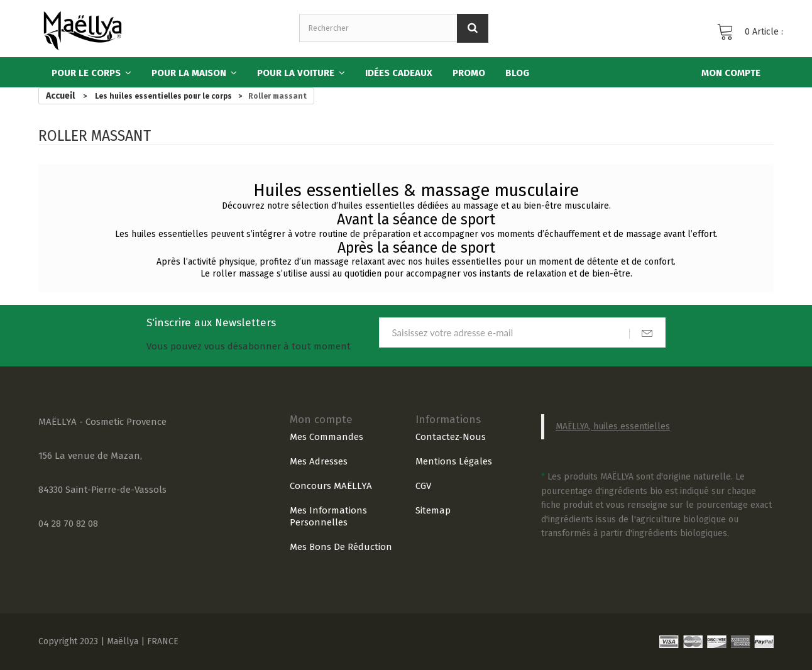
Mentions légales (454, 461)
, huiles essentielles (629, 426)
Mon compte (321, 420)
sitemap (433, 510)
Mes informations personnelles (328, 516)
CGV (423, 486)
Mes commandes (326, 437)
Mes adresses (319, 461)
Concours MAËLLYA (331, 486)
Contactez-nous (451, 437)
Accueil (60, 96)
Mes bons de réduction (341, 547)
